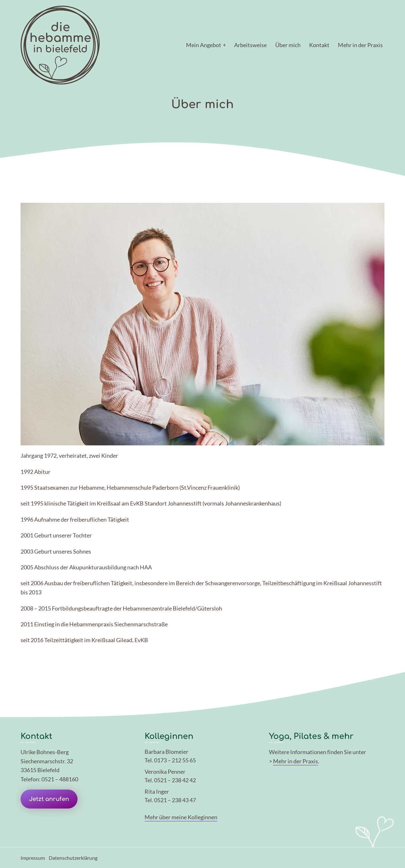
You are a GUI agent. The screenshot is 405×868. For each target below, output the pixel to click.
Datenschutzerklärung (73, 858)
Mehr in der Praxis (360, 45)
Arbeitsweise (250, 45)
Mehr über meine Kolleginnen (181, 817)
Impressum (33, 858)
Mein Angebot (204, 45)
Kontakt (319, 45)
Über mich (288, 45)
